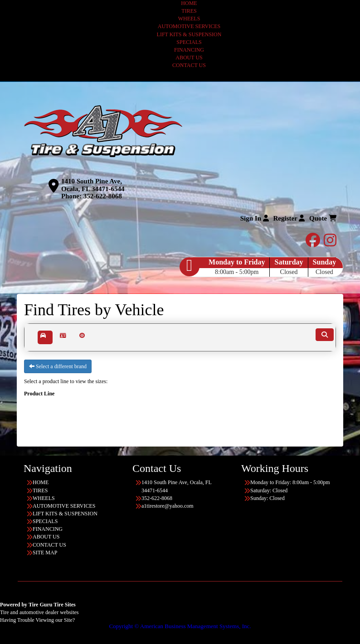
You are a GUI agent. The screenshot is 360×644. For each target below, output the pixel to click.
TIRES (189, 11)
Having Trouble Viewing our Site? (37, 620)
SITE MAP (45, 553)
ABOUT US (189, 58)
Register (289, 218)
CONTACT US (189, 65)
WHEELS (189, 19)
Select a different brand (58, 366)
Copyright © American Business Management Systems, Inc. (180, 626)
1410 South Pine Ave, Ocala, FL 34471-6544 (93, 185)
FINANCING (189, 50)
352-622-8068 (103, 196)
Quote (323, 218)
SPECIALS (189, 42)
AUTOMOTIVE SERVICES (189, 26)
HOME (189, 3)
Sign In (255, 218)
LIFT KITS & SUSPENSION (189, 34)
